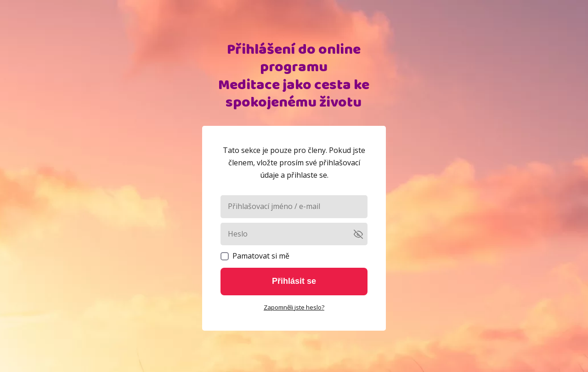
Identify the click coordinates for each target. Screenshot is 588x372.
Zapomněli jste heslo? (294, 307)
